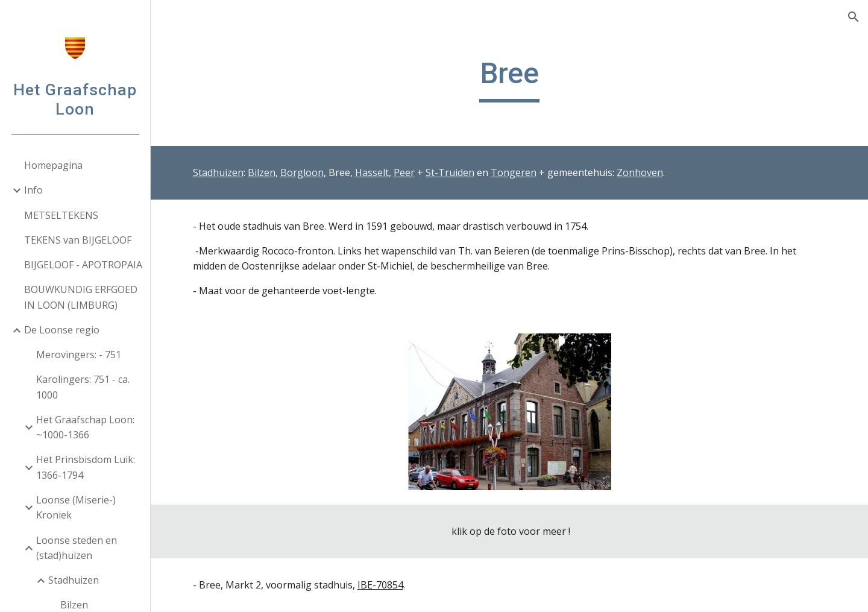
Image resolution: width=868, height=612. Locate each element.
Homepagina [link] (53, 165)
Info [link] (33, 190)
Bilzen (262, 172)
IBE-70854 (380, 585)
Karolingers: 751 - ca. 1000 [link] (83, 387)
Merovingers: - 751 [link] (79, 355)
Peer (404, 172)
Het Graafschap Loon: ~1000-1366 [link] (85, 427)
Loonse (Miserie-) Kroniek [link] (76, 507)
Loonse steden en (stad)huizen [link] (77, 548)
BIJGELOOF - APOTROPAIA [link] (83, 265)
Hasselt (372, 172)
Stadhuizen (218, 172)
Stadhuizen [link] (74, 580)
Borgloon (302, 172)
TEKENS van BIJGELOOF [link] (78, 240)
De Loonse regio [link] (62, 330)
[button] (854, 17)
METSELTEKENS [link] (61, 215)
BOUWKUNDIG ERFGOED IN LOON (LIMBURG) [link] (81, 297)
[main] (510, 79)
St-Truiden (450, 172)
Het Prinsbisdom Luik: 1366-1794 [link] (86, 467)
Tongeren (514, 172)
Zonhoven (640, 172)
